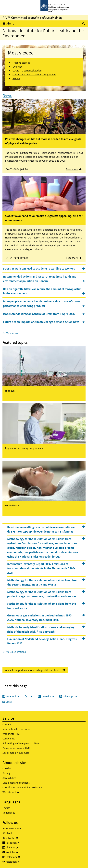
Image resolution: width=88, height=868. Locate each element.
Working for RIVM (12, 734)
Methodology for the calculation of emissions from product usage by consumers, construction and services (42, 594)
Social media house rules (16, 753)
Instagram (22, 857)
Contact (7, 724)
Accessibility (9, 778)
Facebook (21, 843)
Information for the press (16, 729)
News (7, 96)
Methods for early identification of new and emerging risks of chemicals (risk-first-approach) (41, 629)
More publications (16, 652)
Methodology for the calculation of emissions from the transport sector (42, 606)
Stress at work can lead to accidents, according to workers (39, 269)
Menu (10, 23)
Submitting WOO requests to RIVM (21, 743)
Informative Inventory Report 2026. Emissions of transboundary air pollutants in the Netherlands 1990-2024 (41, 568)
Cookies (7, 768)
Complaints (9, 739)
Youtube (21, 852)
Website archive (11, 792)
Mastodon (21, 862)
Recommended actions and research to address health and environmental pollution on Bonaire (40, 279)
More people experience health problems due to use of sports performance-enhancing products (42, 304)
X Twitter (21, 838)
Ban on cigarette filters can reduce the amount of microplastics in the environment (42, 291)
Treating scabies (21, 63)
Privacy (6, 773)
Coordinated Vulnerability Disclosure (22, 787)
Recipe (16, 78)
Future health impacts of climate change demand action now (41, 322)
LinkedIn (21, 848)
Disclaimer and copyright (16, 783)
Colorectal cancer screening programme (34, 75)
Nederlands (9, 813)
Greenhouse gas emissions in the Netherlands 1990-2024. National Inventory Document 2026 (40, 618)
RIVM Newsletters (12, 829)
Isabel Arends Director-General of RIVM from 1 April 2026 (39, 314)
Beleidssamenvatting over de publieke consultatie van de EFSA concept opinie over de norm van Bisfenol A (41, 529)
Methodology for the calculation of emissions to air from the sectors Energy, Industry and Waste (43, 582)
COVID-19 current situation (27, 71)
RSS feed (7, 833)
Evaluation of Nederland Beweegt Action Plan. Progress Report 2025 (42, 641)
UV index (17, 67)
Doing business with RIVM (16, 748)
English (6, 808)
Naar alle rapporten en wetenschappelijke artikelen (32, 670)
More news (12, 333)
